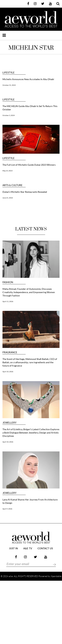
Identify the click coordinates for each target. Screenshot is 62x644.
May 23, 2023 (8, 171)
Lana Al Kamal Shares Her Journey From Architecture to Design (30, 501)
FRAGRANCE (10, 352)
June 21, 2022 (8, 198)
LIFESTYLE (9, 73)
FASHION (8, 282)
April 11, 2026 (8, 301)
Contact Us (45, 549)
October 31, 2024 (9, 85)
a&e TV (28, 549)
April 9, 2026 (7, 509)
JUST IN (13, 549)
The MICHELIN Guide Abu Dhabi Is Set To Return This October (30, 108)
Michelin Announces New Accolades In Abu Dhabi (29, 79)
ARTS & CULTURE (12, 185)
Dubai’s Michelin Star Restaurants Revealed (25, 192)
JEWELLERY (9, 423)
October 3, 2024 (9, 115)
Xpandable (56, 576)
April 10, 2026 (8, 372)
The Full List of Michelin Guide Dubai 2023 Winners (29, 165)
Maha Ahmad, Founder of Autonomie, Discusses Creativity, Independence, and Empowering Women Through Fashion (29, 292)
